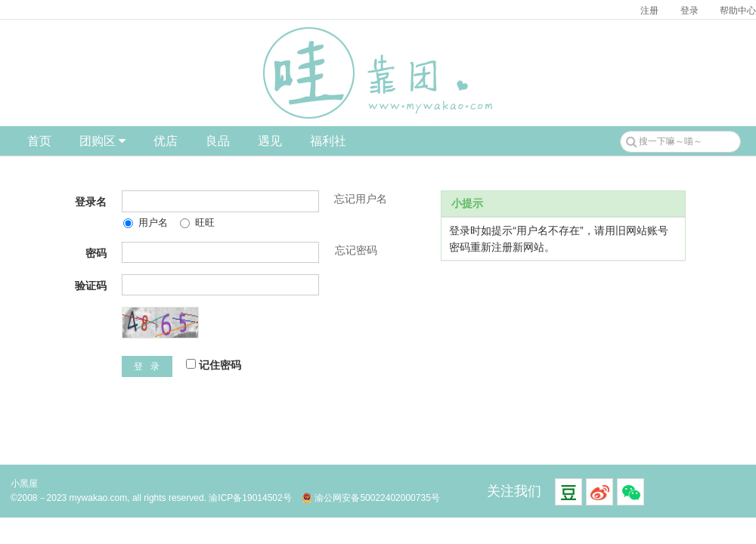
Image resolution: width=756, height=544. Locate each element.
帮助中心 (738, 11)
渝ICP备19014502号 (250, 498)
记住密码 (214, 365)
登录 (689, 11)
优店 (166, 141)
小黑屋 (24, 484)
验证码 (91, 286)
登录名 (91, 202)
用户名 (146, 223)
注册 (649, 11)
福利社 (328, 141)
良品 (218, 141)
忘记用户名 (361, 199)
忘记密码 (356, 250)
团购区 (102, 141)
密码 (96, 253)
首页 (39, 141)
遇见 (270, 141)
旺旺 (197, 223)
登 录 (147, 366)
